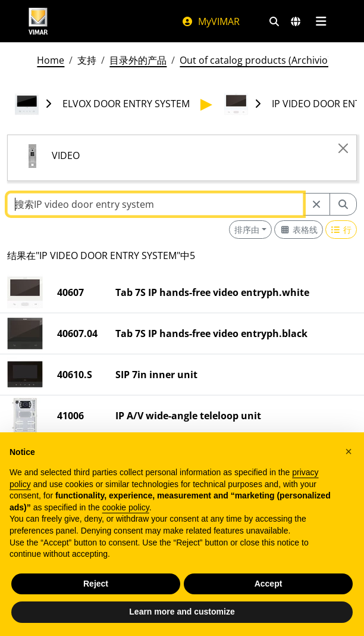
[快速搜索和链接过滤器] (274, 21)
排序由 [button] (247, 230)
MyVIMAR (211, 21)
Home (51, 60)
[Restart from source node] (316, 204)
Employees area (285, 557)
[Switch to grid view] (299, 230)
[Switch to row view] (341, 230)
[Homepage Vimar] (38, 21)
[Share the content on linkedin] (15, 597)
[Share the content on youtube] (82, 597)
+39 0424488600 (56, 570)
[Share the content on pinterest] (49, 597)
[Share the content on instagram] (65, 597)
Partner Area (279, 600)
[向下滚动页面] (182, 613)
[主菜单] (321, 21)
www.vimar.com (39, 533)
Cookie (265, 615)
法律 (259, 543)
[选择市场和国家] (296, 21)
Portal (263, 586)
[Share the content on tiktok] (115, 597)
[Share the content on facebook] (32, 597)
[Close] (343, 148)
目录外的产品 (138, 60)
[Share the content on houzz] (99, 597)
